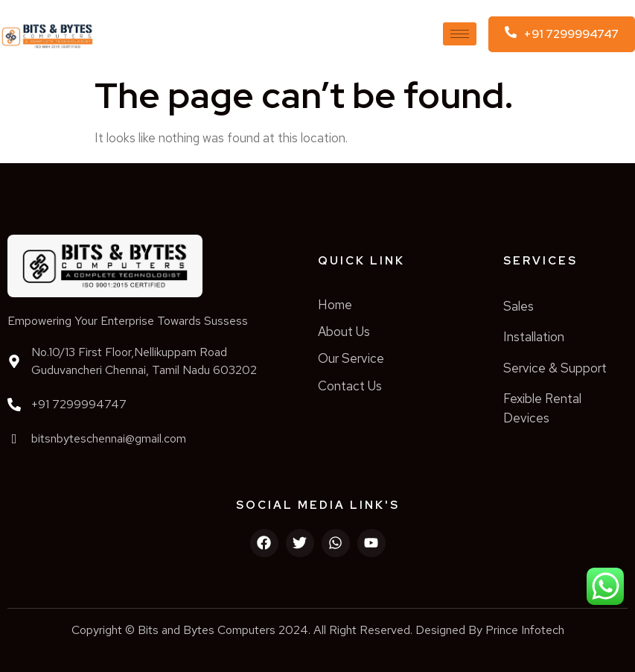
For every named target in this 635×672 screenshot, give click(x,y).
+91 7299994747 (79, 404)
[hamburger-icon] (460, 34)
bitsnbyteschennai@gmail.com (109, 438)
